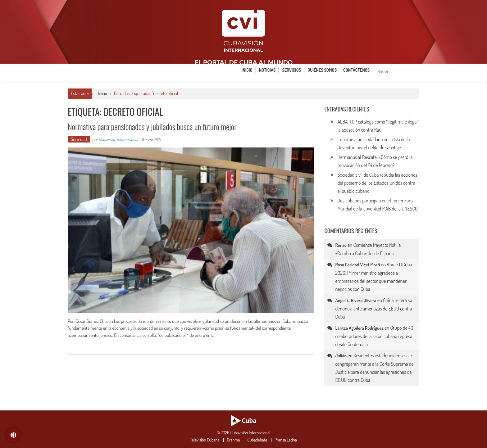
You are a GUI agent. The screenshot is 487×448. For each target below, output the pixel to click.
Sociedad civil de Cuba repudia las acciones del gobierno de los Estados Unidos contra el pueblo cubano (377, 183)
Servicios (291, 70)
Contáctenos (356, 70)
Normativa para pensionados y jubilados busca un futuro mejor (152, 127)
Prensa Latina (286, 440)
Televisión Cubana (205, 440)
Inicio (247, 70)
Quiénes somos (322, 70)
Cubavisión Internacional (118, 139)
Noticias (267, 70)
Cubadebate (257, 440)
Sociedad (79, 139)
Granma (233, 440)
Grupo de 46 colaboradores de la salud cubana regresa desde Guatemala (374, 336)
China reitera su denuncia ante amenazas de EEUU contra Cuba (374, 308)
